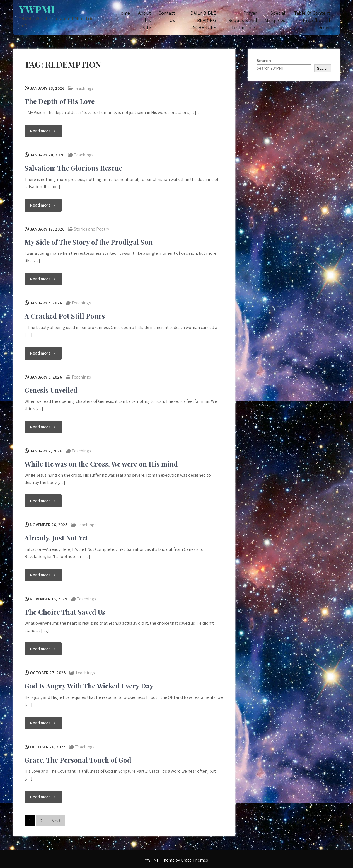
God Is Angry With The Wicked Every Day (89, 686)
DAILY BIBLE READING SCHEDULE (203, 20)
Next (56, 821)
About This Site (144, 20)
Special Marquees (275, 17)
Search (264, 61)
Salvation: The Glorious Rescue (73, 168)
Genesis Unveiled (51, 390)
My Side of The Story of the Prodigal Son (89, 242)
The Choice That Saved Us (65, 612)
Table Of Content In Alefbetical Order (312, 20)
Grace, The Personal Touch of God (78, 760)
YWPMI (37, 9)
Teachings (84, 88)
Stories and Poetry (91, 229)
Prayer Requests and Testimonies (243, 20)
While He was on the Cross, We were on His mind (101, 464)
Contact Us (167, 17)
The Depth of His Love (60, 101)
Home (124, 13)
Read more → (43, 131)
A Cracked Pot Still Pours (65, 316)
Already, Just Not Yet (56, 538)
